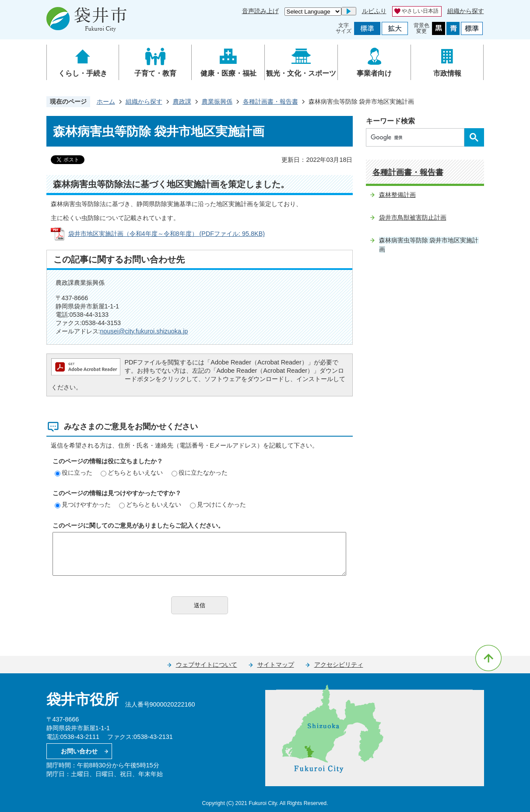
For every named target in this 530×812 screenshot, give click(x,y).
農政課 (182, 101)
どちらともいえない (132, 472)
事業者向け (374, 73)
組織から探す (466, 11)
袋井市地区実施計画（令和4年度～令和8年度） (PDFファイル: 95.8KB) (167, 234)
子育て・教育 (155, 73)
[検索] (417, 137)
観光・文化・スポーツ (301, 73)
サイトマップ (276, 665)
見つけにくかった (218, 504)
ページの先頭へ (488, 658)
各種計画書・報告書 (270, 101)
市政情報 (447, 73)
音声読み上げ (260, 11)
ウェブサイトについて (207, 665)
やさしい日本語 (420, 11)
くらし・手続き (83, 73)
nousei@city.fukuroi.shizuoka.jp (144, 331)
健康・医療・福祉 (228, 73)
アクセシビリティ (339, 665)
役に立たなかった (200, 472)
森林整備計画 (397, 195)
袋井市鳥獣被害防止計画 (413, 217)
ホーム (106, 101)
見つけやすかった (83, 504)
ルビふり (374, 11)
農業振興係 (217, 101)
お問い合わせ (79, 751)
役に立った (74, 472)
